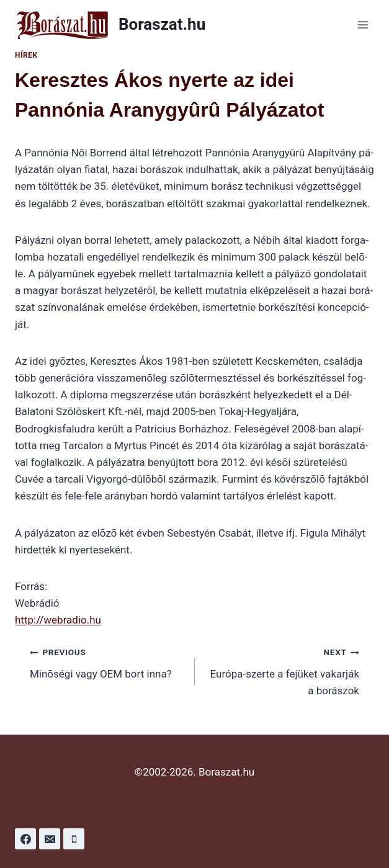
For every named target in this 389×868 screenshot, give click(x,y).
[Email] (50, 839)
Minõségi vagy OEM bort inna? (107, 662)
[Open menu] (363, 25)
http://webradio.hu (58, 620)
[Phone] (74, 839)
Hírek (26, 55)
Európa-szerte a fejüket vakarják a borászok (283, 670)
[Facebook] (25, 839)
